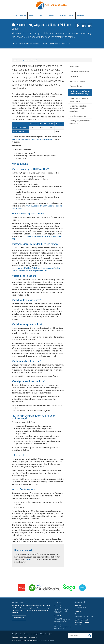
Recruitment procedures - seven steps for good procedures (79, 108)
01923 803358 (20, 43)
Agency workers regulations (79, 71)
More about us (19, 618)
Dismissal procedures (77, 81)
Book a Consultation (62, 43)
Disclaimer (41, 634)
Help (51, 634)
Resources (62, 15)
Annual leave (74, 76)
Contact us (80, 15)
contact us (30, 559)
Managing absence (76, 86)
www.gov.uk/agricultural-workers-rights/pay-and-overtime (32, 139)
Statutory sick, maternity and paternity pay (80, 122)
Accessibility (33, 634)
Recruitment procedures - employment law (79, 100)
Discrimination (74, 67)
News (72, 15)
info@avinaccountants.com (41, 43)
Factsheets (51, 15)
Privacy (47, 634)
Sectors (42, 15)
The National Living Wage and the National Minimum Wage (80, 92)
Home (15, 15)
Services (32, 15)
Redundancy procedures (78, 116)
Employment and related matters (30, 60)
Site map (26, 634)
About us (23, 15)
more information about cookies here (44, 641)
